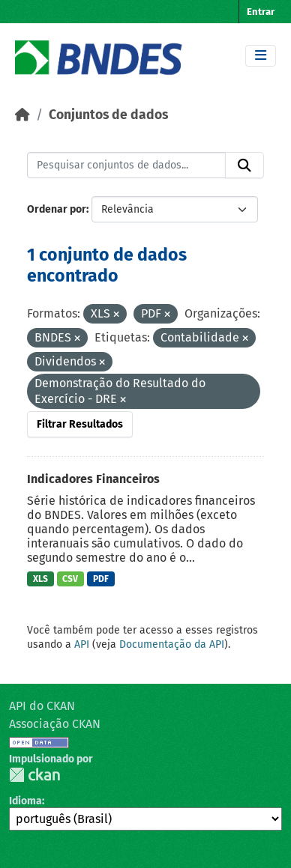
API (82, 644)
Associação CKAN (55, 724)
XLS (40, 579)
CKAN (34, 775)
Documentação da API (172, 644)
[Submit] (244, 166)
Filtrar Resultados (80, 424)
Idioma (25, 801)
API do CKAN (42, 706)
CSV (70, 579)
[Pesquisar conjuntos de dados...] (126, 166)
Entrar (261, 12)
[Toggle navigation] (261, 56)
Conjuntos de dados (108, 115)
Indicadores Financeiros (93, 479)
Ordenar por (57, 209)
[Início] (22, 115)
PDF (101, 579)
